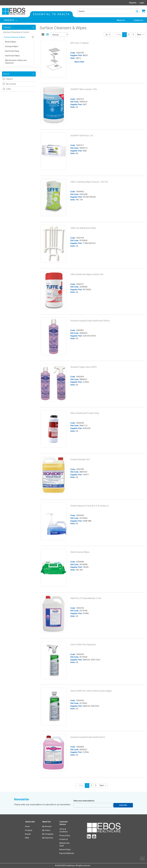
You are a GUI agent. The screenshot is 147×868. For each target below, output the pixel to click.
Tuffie (8, 89)
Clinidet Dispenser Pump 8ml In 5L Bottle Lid (89, 506)
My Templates (48, 834)
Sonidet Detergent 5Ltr (80, 459)
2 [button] (129, 35)
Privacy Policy (65, 836)
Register (133, 3)
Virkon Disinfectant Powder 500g (85, 413)
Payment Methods (67, 853)
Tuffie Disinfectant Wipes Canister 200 (87, 274)
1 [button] (125, 35)
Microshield (11, 84)
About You (47, 822)
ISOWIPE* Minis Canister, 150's (84, 89)
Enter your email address (84, 801)
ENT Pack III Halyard (79, 43)
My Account (47, 826)
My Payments (48, 838)
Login (141, 3)
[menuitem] (11, 20)
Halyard (9, 79)
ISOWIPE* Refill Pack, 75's (82, 136)
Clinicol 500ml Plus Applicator (83, 645)
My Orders (46, 830)
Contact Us (64, 839)
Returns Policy (65, 850)
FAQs (27, 838)
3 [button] (133, 35)
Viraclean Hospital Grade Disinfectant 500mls (90, 321)
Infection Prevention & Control (16, 32)
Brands (28, 834)
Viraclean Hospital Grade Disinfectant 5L (88, 737)
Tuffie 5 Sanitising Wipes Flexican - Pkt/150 (89, 182)
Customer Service (64, 823)
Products (29, 830)
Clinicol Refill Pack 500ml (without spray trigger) (91, 691)
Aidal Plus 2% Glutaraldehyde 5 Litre (86, 598)
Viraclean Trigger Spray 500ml (83, 367)
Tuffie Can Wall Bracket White (83, 228)
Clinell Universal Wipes (80, 552)
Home (27, 826)
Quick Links (30, 822)
